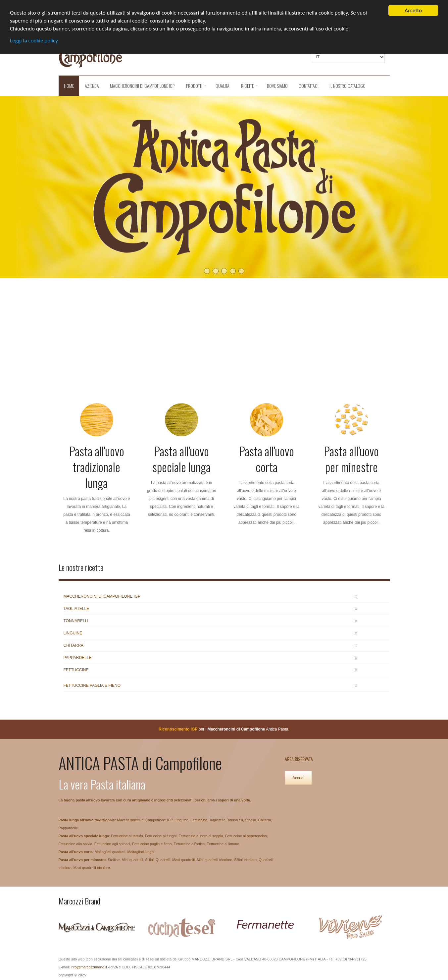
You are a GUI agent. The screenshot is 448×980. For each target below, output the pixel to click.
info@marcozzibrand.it (89, 967)
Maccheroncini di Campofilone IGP (142, 86)
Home (69, 86)
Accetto (413, 10)
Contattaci (309, 86)
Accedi (298, 778)
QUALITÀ (223, 86)
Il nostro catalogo (348, 86)
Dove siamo (277, 86)
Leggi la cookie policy (34, 41)
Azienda (92, 86)
